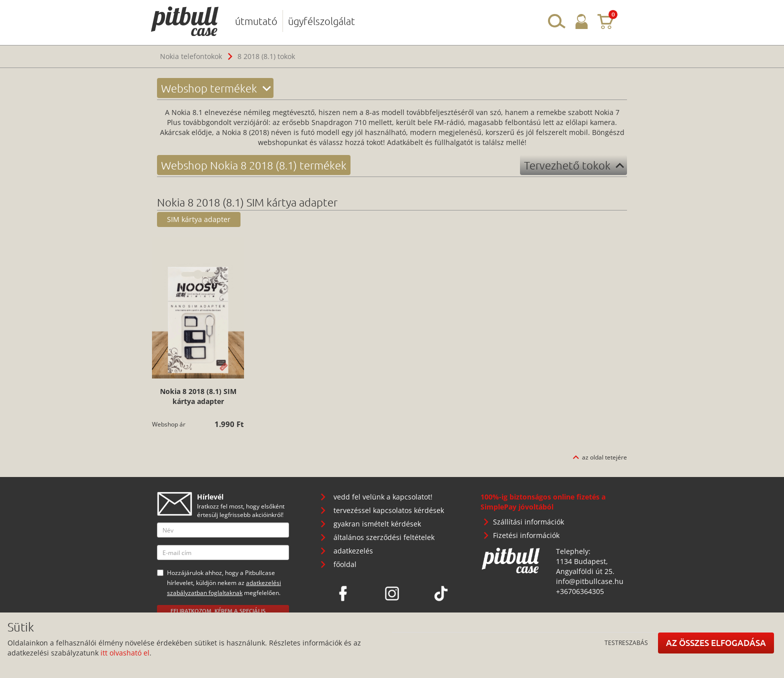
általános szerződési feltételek (384, 537)
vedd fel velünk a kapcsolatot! (383, 497)
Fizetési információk (526, 535)
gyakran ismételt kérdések (377, 524)
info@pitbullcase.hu (590, 581)
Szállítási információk (528, 522)
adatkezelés (353, 551)
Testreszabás (626, 642)
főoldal (345, 564)
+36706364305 (580, 591)
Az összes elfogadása (716, 643)
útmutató (256, 21)
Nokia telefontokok (191, 56)
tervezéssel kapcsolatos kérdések (389, 510)
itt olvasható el (125, 653)
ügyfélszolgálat (321, 21)
